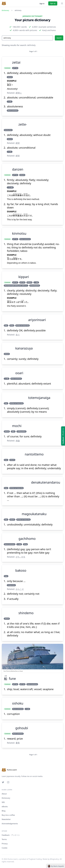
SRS (3, 802)
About (4, 794)
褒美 (18, 743)
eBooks (5, 807)
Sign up (53, 3)
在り (18, 335)
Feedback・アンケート (11, 835)
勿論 (18, 441)
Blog (4, 811)
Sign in (42, 4)
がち (18, 557)
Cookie (5, 848)
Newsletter (6, 819)
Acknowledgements (10, 824)
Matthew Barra (14, 671)
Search (59, 38)
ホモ (23, 557)
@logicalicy (54, 859)
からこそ (20, 589)
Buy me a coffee (8, 815)
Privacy (5, 844)
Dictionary (5, 10)
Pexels (21, 671)
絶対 (18, 143)
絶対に (19, 93)
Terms (4, 839)
